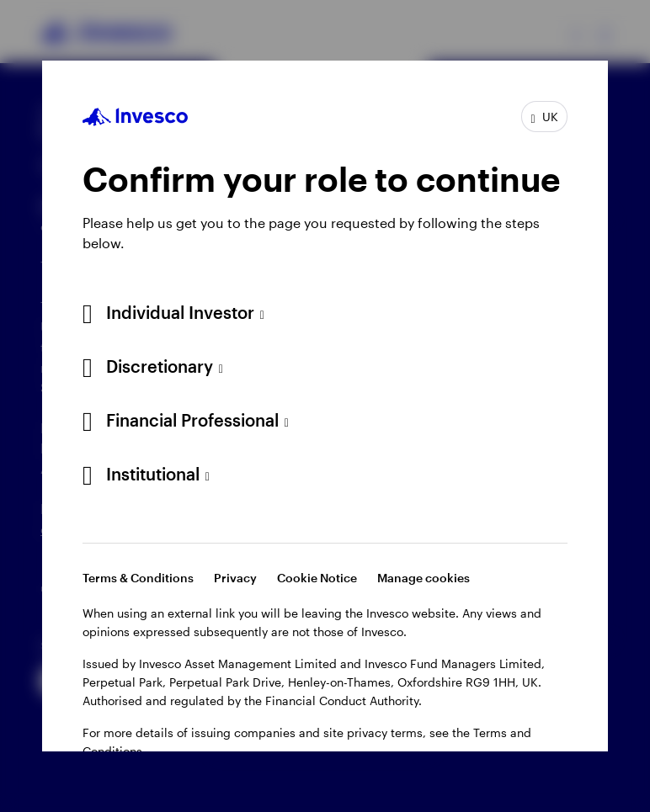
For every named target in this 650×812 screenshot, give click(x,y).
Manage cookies (424, 578)
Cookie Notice (317, 578)
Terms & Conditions (138, 578)
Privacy (235, 578)
